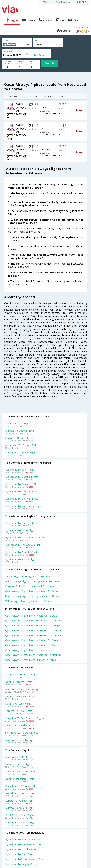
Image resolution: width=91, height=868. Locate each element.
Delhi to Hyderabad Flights (20, 815)
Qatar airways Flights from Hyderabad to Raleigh (32, 625)
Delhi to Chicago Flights (18, 704)
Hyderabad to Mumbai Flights (22, 477)
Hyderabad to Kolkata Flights (21, 491)
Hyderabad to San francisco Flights (25, 538)
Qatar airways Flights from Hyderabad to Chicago (33, 640)
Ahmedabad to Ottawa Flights (22, 445)
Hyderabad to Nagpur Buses (21, 864)
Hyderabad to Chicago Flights (22, 523)
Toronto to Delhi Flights (19, 711)
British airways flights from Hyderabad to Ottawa (33, 581)
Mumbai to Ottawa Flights (20, 431)
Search (49, 63)
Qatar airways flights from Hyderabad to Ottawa (33, 591)
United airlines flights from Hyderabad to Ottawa (33, 596)
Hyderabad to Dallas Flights (21, 530)
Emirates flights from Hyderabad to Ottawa (30, 586)
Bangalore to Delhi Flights (20, 793)
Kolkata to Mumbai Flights (20, 801)
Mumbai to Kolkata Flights (20, 808)
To (36, 41)
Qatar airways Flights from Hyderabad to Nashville (33, 655)
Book (79, 110)
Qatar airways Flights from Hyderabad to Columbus (34, 630)
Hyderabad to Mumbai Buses (22, 849)
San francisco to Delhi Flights (22, 733)
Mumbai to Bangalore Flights (21, 772)
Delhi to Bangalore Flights (20, 779)
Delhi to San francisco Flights (22, 675)
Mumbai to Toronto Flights (20, 740)
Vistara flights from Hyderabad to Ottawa (29, 601)
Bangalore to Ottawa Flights (21, 453)
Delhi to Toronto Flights (19, 682)
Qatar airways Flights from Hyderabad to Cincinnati (34, 635)
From (6, 41)
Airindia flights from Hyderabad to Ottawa (29, 576)
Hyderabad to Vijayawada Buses (23, 844)
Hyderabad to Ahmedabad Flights (24, 506)
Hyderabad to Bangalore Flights (23, 484)
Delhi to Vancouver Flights (20, 696)
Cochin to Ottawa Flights (19, 438)
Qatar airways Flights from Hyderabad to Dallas (32, 616)
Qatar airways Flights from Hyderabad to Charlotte (34, 645)
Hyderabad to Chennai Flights (22, 499)
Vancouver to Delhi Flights (20, 725)
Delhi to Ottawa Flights (18, 423)
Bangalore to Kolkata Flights (21, 822)
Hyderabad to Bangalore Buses (23, 840)
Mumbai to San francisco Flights (23, 689)
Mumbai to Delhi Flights (19, 757)
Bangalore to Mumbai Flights (21, 786)
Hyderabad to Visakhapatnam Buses (25, 859)
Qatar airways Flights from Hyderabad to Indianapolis (35, 621)
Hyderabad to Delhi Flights (20, 470)
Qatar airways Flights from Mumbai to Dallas (30, 660)
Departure (8, 51)
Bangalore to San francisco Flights (25, 718)
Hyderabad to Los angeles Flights (24, 545)
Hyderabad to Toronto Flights (22, 552)
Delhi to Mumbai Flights (19, 764)
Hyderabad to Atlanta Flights (21, 559)
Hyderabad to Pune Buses (20, 854)
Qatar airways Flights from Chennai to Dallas (30, 650)
